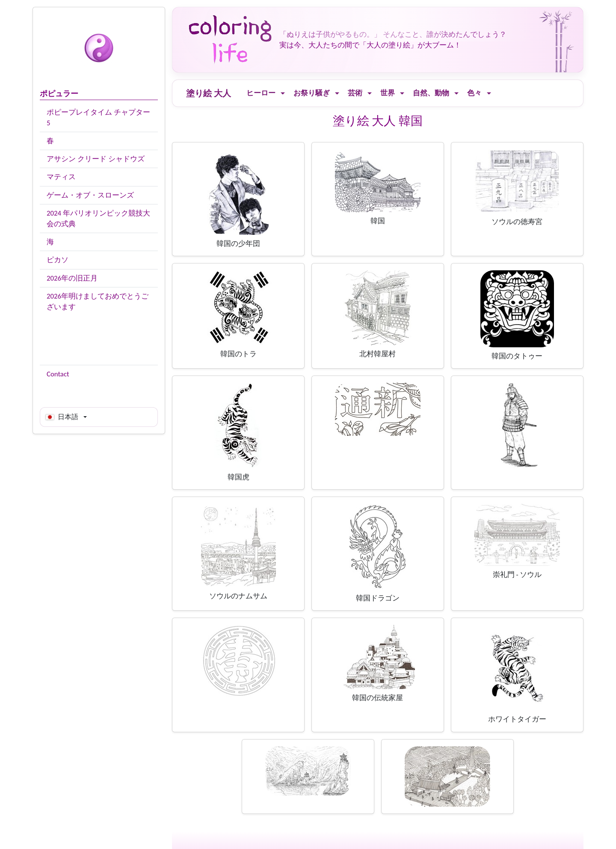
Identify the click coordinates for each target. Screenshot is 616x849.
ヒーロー (261, 93)
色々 (474, 93)
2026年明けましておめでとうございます (98, 302)
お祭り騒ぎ (312, 93)
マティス (61, 177)
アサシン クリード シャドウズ (96, 159)
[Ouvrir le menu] (283, 93)
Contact (58, 374)
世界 (388, 93)
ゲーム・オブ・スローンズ (90, 195)
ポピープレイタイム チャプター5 (98, 118)
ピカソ (58, 260)
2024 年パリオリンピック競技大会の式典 (98, 219)
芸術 (355, 93)
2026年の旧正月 (72, 278)
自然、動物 (431, 93)
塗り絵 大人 (209, 93)
